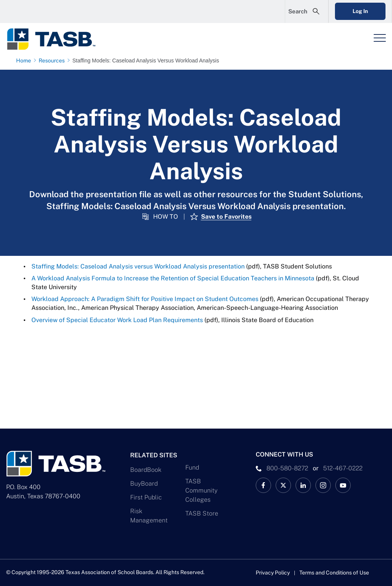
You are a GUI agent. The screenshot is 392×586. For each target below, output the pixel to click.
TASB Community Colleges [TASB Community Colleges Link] (201, 490)
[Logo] (56, 39)
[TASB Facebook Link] (263, 485)
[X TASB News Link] (283, 485)
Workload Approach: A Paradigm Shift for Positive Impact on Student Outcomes (145, 299)
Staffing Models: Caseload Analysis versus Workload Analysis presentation (138, 266)
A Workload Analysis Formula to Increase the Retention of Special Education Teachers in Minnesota (173, 278)
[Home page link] (25, 61)
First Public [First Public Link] (146, 497)
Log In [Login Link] (360, 11)
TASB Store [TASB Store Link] (202, 513)
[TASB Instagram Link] (323, 485)
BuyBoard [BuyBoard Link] (144, 484)
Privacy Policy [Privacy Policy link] (273, 573)
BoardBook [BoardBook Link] (146, 470)
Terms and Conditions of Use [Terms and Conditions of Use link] (334, 573)
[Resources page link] (53, 61)
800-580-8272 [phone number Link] (287, 468)
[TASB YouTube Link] (343, 485)
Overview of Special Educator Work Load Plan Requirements (117, 320)
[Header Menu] (380, 38)
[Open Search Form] (307, 11)
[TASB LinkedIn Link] (303, 485)
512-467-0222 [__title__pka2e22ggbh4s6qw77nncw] (343, 468)
